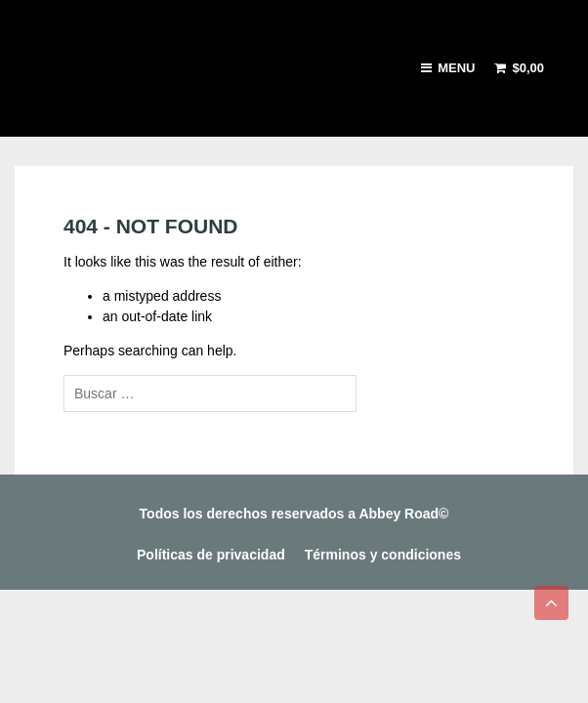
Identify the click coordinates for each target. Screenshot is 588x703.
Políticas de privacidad (211, 555)
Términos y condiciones (383, 555)
